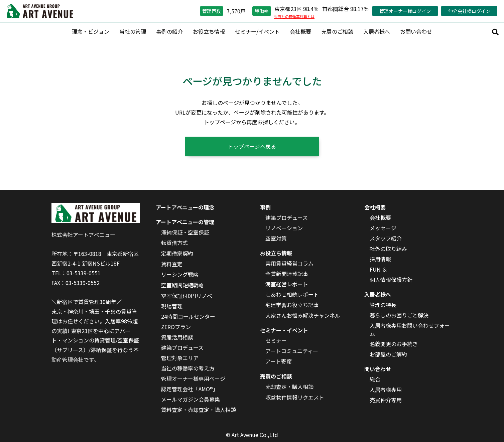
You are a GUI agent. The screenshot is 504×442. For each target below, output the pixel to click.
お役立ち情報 (209, 31)
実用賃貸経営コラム (289, 263)
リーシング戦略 (180, 274)
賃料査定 (172, 264)
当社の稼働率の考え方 (188, 368)
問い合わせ (378, 369)
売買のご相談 (337, 31)
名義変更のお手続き (394, 344)
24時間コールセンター (188, 316)
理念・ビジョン (91, 31)
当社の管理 (133, 31)
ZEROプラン (176, 327)
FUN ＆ (379, 269)
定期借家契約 (177, 253)
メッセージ (383, 228)
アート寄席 (279, 361)
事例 (265, 207)
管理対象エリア (180, 358)
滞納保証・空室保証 (185, 232)
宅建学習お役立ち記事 (292, 305)
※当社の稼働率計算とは (294, 16)
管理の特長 (383, 305)
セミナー (276, 340)
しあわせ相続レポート (292, 294)
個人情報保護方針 (391, 280)
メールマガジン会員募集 (191, 399)
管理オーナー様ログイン (405, 11)
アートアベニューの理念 (185, 207)
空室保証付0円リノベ (187, 296)
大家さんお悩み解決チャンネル (303, 315)
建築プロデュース (182, 347)
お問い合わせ (416, 31)
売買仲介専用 (386, 400)
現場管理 (172, 306)
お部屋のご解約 (388, 354)
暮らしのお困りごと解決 (399, 315)
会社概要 (300, 31)
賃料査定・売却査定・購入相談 (199, 410)
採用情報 (380, 259)
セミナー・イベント (284, 330)
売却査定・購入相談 (289, 387)
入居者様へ (377, 31)
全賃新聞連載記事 (287, 274)
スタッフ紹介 (386, 238)
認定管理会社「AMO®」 (190, 389)
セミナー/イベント (257, 31)
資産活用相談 (177, 337)
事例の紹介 (169, 31)
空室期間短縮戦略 (182, 285)
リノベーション (284, 228)
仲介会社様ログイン (469, 11)
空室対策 (276, 238)
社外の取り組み (388, 249)
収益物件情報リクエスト (295, 397)
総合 (375, 379)
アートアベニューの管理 (185, 222)
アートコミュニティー (292, 351)
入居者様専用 (386, 390)
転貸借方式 (174, 243)
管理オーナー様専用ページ (193, 379)
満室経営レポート (287, 284)
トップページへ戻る (252, 146)
